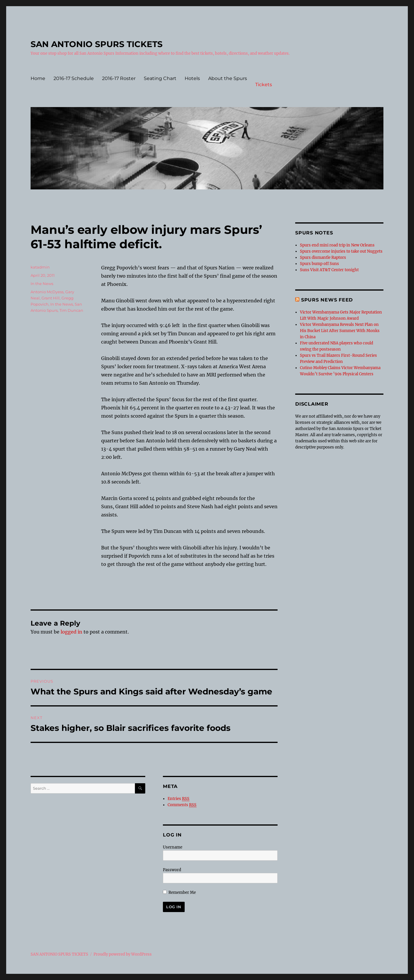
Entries (178, 799)
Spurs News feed (327, 300)
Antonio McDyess (47, 292)
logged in (71, 632)
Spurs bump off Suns (319, 264)
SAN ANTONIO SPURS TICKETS (97, 44)
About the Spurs (228, 78)
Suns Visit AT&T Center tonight (329, 270)
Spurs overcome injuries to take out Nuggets (341, 251)
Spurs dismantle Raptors (323, 257)
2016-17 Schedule (74, 78)
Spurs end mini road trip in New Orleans (337, 245)
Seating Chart (160, 78)
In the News (42, 284)
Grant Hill (51, 298)
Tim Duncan (71, 310)
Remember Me (179, 892)
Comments (182, 805)
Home (38, 78)
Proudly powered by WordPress (123, 954)
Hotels (192, 78)
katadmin (40, 267)
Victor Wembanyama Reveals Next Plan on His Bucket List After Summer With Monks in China (340, 331)
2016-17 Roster (119, 78)
